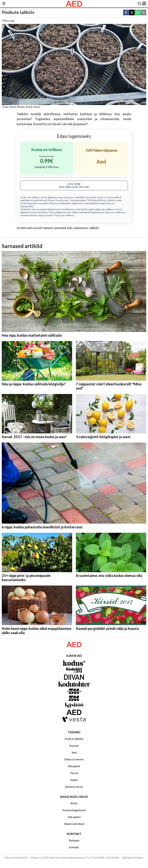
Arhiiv (74, 803)
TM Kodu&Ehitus (96, 200)
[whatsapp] (138, 13)
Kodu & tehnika (74, 739)
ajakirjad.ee (98, 212)
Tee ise (74, 773)
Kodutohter (62, 200)
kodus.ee (69, 197)
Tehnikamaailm (78, 200)
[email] (143, 13)
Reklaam (74, 840)
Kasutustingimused (74, 810)
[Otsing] (139, 4)
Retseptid (74, 766)
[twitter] (132, 13)
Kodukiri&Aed (39, 200)
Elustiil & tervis (74, 787)
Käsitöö (111, 200)
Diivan (51, 200)
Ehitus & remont (74, 759)
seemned (60, 228)
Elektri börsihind (74, 824)
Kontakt (74, 847)
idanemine (81, 228)
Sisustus (74, 745)
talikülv (94, 228)
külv (70, 228)
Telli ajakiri (74, 817)
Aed (119, 200)
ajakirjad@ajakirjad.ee (74, 858)
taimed (48, 228)
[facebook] (126, 13)
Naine (74, 780)
